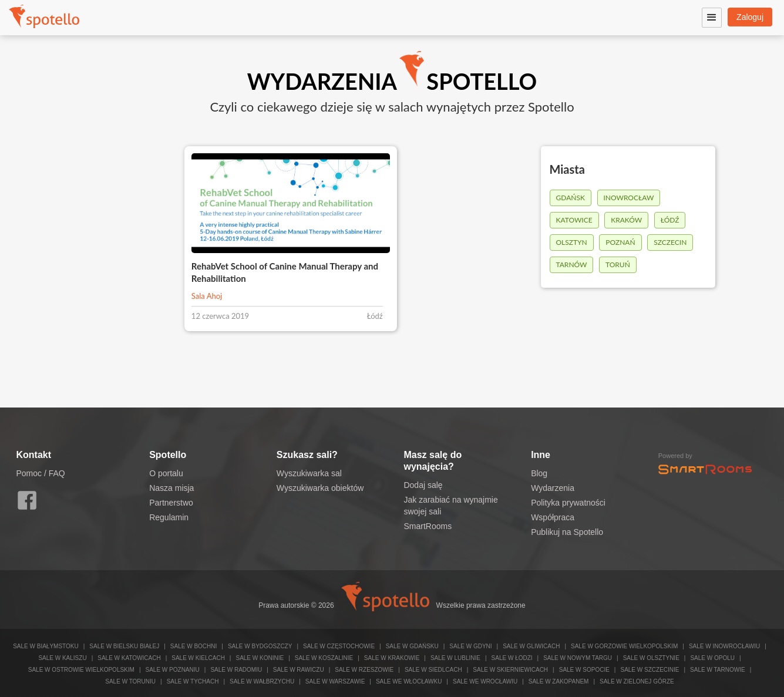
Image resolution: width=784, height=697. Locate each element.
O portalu (166, 473)
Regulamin (169, 517)
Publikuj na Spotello (567, 532)
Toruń (618, 265)
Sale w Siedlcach (433, 670)
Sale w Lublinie (455, 658)
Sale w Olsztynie (651, 658)
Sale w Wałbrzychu (262, 681)
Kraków (626, 220)
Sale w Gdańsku (412, 646)
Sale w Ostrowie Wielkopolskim (81, 670)
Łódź (670, 220)
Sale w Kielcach (198, 658)
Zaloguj (750, 17)
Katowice (574, 220)
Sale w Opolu (712, 658)
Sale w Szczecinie (650, 670)
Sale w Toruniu (130, 681)
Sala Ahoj (207, 296)
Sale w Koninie (260, 658)
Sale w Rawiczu (299, 670)
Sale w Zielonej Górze (637, 681)
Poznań (620, 242)
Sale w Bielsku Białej (124, 646)
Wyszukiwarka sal (309, 473)
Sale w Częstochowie (339, 646)
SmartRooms (428, 526)
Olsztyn (572, 242)
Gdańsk (571, 198)
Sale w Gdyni (470, 646)
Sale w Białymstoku (46, 646)
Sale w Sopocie (584, 670)
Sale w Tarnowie (718, 670)
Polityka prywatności (568, 503)
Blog (539, 473)
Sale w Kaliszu (62, 658)
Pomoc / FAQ (41, 473)
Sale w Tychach (193, 681)
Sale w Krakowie (392, 658)
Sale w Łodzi (512, 658)
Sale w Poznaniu (173, 670)
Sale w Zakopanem (559, 681)
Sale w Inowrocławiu (724, 646)
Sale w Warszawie (335, 681)
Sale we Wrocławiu (485, 681)
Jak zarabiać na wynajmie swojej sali (450, 506)
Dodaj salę (423, 485)
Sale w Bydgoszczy (260, 646)
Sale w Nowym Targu (578, 658)
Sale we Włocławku (409, 681)
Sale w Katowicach (129, 658)
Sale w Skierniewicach (510, 670)
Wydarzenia (553, 488)
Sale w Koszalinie (324, 658)
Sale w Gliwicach (531, 646)
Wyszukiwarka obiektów (320, 488)
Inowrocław (629, 198)
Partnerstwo (171, 503)
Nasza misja (171, 488)
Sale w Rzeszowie (364, 670)
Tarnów (572, 265)
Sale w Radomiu (236, 670)
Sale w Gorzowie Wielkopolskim (624, 646)
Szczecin (670, 242)
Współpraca (553, 517)
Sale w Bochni (194, 646)
